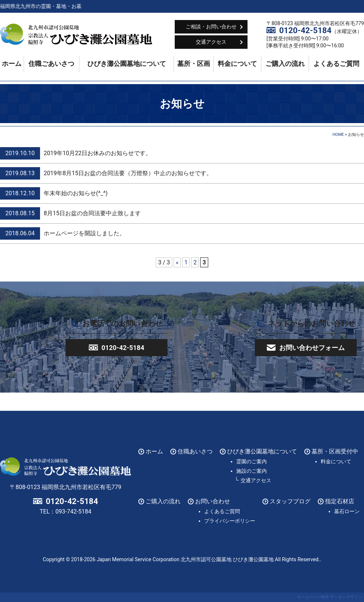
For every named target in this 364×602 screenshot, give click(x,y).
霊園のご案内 (252, 461)
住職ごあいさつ (51, 64)
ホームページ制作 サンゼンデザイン (330, 597)
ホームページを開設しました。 (84, 233)
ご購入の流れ (285, 64)
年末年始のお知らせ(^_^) (76, 193)
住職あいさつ (195, 451)
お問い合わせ (213, 501)
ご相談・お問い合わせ (211, 27)
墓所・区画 (194, 64)
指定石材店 (340, 501)
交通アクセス (211, 42)
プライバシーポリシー (230, 521)
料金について (237, 64)
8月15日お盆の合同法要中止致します (92, 213)
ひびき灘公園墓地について (127, 64)
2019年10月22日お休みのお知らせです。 (98, 153)
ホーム (12, 64)
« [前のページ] (177, 262)
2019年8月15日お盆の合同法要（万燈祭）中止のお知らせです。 (128, 173)
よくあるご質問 (336, 64)
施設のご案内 (252, 471)
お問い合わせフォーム (312, 348)
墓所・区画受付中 (335, 451)
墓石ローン (347, 511)
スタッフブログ (290, 501)
